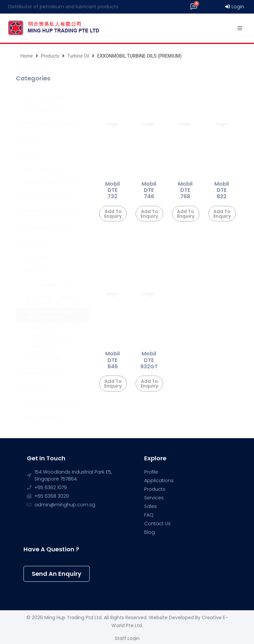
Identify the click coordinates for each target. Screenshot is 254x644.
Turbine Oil (78, 56)
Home (26, 56)
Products (50, 56)
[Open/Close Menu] (240, 28)
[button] (57, 574)
